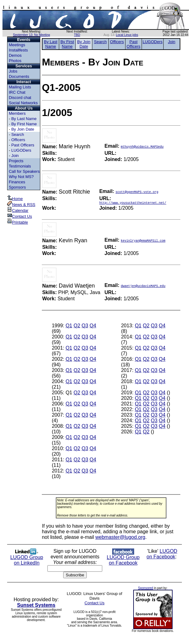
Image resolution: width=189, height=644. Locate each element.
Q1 (69, 326)
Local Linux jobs (127, 35)
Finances (17, 182)
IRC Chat (17, 92)
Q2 (77, 326)
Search (18, 134)
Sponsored (146, 589)
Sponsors (17, 187)
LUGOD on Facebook (162, 555)
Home (15, 199)
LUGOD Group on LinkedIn (27, 559)
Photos (15, 61)
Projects (16, 161)
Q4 (93, 326)
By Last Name (24, 119)
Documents (19, 76)
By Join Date (23, 129)
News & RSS (21, 205)
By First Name (24, 124)
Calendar (18, 210)
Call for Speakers (24, 171)
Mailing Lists (20, 87)
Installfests (18, 50)
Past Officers (23, 145)
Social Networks (23, 103)
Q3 (85, 326)
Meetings (17, 45)
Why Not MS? (21, 177)
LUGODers (21, 150)
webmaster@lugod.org (120, 538)
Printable (18, 222)
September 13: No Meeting (32, 35)
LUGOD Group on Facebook (123, 559)
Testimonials (20, 166)
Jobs (13, 71)
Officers (18, 140)
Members (17, 113)
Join (15, 156)
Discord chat (20, 98)
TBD (77, 35)
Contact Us (20, 216)
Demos (15, 55)
